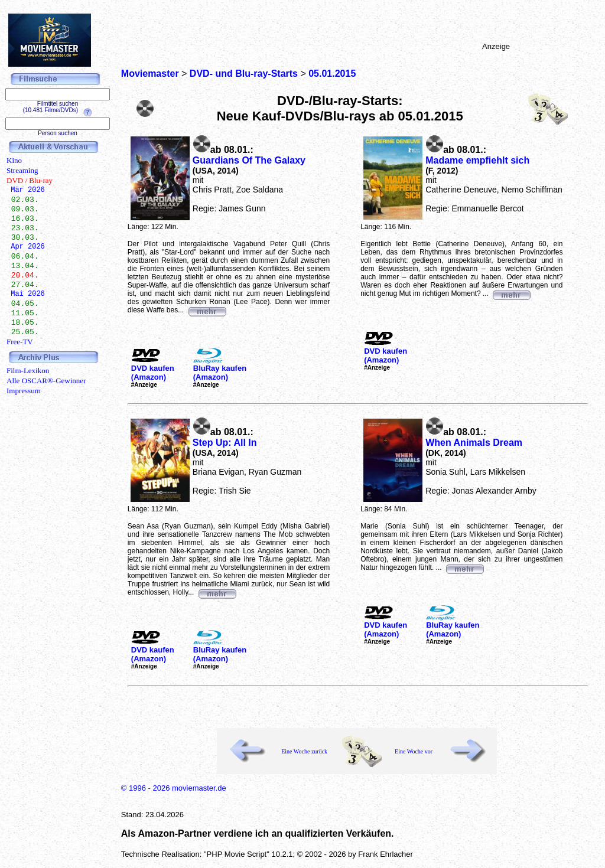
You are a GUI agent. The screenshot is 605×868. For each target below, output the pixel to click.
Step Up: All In (225, 443)
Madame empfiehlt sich (477, 160)
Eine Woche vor (414, 751)
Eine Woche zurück (304, 751)
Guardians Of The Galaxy (249, 160)
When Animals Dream (474, 443)
